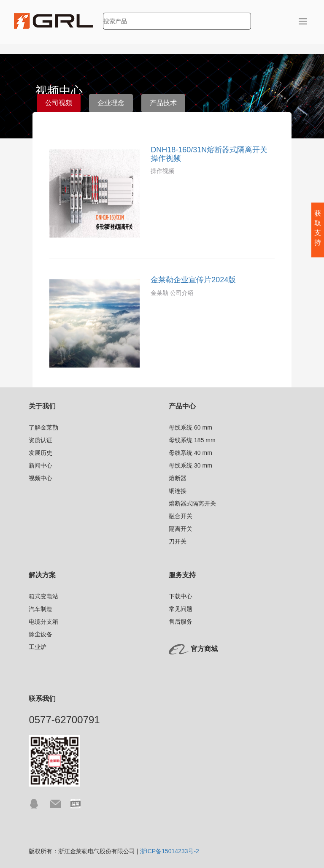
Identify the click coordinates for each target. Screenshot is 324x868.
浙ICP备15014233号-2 (170, 851)
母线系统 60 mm (190, 427)
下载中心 (181, 596)
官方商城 (204, 649)
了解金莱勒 (43, 427)
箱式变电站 (43, 596)
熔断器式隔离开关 (192, 503)
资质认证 (40, 440)
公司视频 (59, 103)
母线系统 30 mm (190, 465)
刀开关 (178, 541)
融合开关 (181, 516)
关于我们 (42, 406)
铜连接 (178, 491)
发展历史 (40, 453)
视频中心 (40, 478)
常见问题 (181, 609)
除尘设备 (40, 634)
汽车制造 (40, 609)
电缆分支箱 (43, 622)
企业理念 (111, 103)
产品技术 (163, 103)
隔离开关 (181, 529)
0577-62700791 (64, 720)
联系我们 (42, 699)
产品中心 (182, 406)
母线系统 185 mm (192, 440)
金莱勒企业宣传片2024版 (193, 280)
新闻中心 (40, 465)
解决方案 (42, 575)
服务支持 (182, 575)
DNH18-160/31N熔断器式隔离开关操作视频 (209, 154)
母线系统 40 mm (190, 453)
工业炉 (38, 647)
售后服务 (181, 622)
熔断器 (178, 478)
